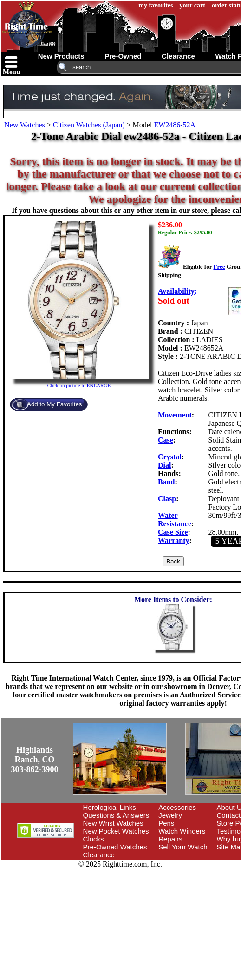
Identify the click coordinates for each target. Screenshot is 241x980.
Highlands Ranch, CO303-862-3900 (35, 760)
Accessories (177, 807)
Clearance (99, 855)
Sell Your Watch (183, 847)
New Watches (25, 125)
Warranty (174, 540)
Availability (176, 291)
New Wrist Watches (113, 823)
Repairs (170, 839)
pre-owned (123, 56)
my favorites (156, 5)
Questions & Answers (116, 815)
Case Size (173, 532)
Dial (164, 465)
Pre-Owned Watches (115, 847)
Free (219, 267)
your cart (192, 5)
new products (61, 56)
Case (166, 440)
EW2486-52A (175, 125)
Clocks (94, 839)
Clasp (167, 499)
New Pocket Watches (116, 831)
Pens (166, 823)
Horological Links (110, 807)
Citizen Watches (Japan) (89, 125)
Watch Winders (182, 831)
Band (166, 482)
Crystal (170, 457)
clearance (178, 56)
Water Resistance (175, 520)
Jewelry (170, 815)
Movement (175, 415)
